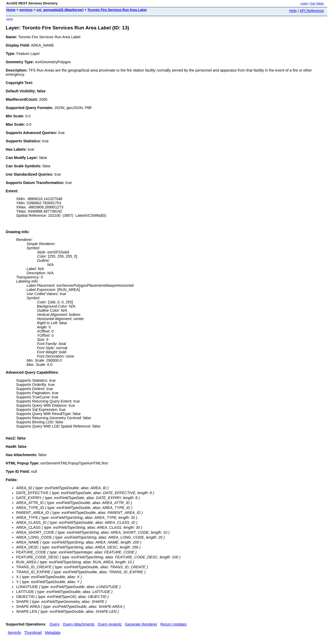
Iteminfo (14, 633)
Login (304, 3)
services (26, 10)
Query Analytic (110, 624)
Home (11, 10)
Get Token (317, 3)
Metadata (53, 633)
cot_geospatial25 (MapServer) (60, 10)
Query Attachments (79, 624)
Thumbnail (33, 633)
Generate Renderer (141, 624)
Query (55, 624)
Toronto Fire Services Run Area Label (117, 10)
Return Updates (173, 624)
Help (293, 11)
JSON (10, 19)
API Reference (312, 11)
